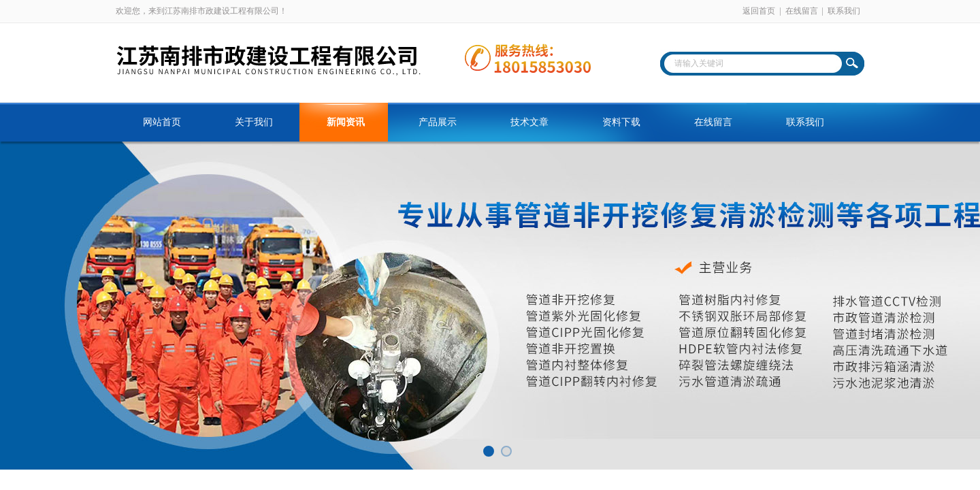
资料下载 (621, 122)
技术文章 (529, 122)
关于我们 (254, 122)
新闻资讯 (346, 122)
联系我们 (844, 11)
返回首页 (759, 11)
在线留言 (802, 11)
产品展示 (438, 122)
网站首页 (162, 122)
